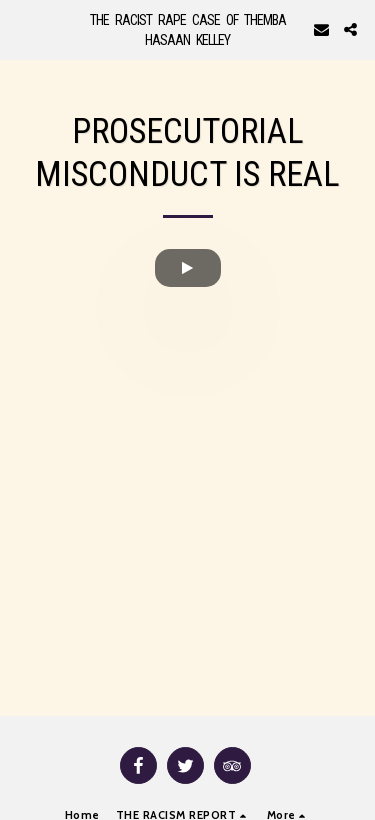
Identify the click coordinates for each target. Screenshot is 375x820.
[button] (22, 29)
